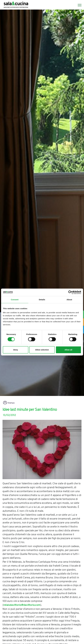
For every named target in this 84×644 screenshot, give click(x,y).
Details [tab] (42, 300)
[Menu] (78, 5)
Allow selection (42, 350)
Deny (16, 350)
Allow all (68, 350)
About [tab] (69, 300)
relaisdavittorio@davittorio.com (22, 605)
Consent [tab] (15, 300)
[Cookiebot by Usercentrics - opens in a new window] (70, 292)
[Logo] (16, 5)
